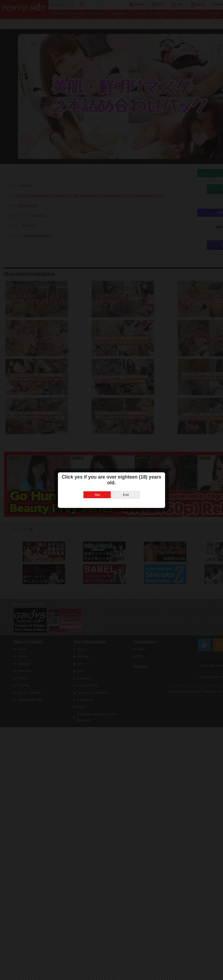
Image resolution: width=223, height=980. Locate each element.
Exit (126, 495)
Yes (97, 495)
